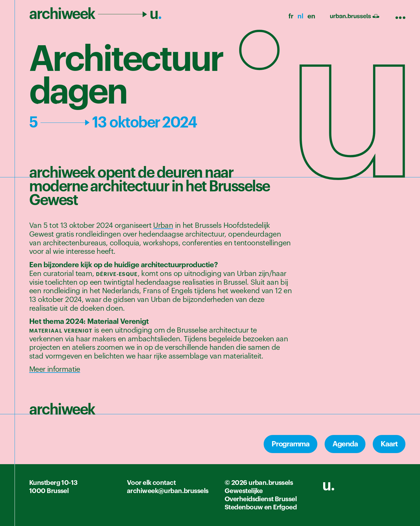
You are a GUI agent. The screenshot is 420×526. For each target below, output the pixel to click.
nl (300, 16)
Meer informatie (55, 369)
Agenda (345, 444)
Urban (163, 226)
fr (291, 16)
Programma (290, 444)
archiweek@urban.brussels (168, 491)
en (311, 16)
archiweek (95, 14)
